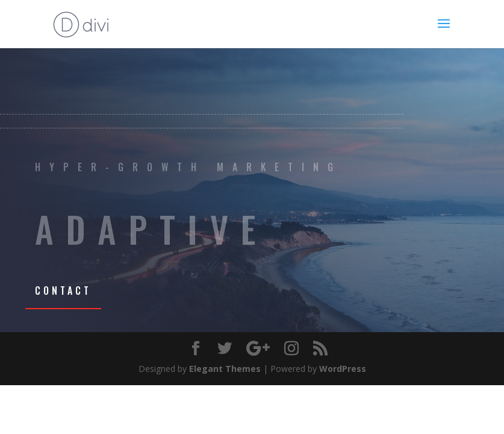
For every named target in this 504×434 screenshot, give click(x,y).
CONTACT (63, 291)
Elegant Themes (225, 369)
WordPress (343, 369)
